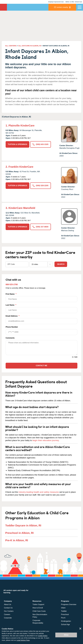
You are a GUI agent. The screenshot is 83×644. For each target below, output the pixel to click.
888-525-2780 (12, 285)
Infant (63, 608)
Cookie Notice (43, 636)
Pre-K (63, 618)
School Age (65, 624)
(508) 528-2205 (40, 186)
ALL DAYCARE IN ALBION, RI (30, 46)
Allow (66, 635)
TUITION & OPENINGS (17, 144)
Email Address (41, 320)
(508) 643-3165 (40, 144)
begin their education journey (46, 440)
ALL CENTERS (11, 46)
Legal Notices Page (23, 640)
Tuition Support (38, 604)
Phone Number (41, 331)
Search (61, 264)
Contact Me (41, 366)
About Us (8, 604)
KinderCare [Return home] (3, 7)
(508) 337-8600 (40, 227)
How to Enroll (38, 608)
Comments (10, 338)
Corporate (8, 618)
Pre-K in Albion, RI (17, 540)
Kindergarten (66, 621)
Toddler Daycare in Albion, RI (23, 525)
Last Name (41, 309)
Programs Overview (69, 604)
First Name (41, 298)
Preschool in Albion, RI (19, 533)
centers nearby (61, 7)
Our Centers (9, 611)
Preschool (65, 614)
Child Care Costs (39, 611)
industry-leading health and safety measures (39, 492)
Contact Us (8, 608)
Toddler (64, 611)
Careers (7, 614)
